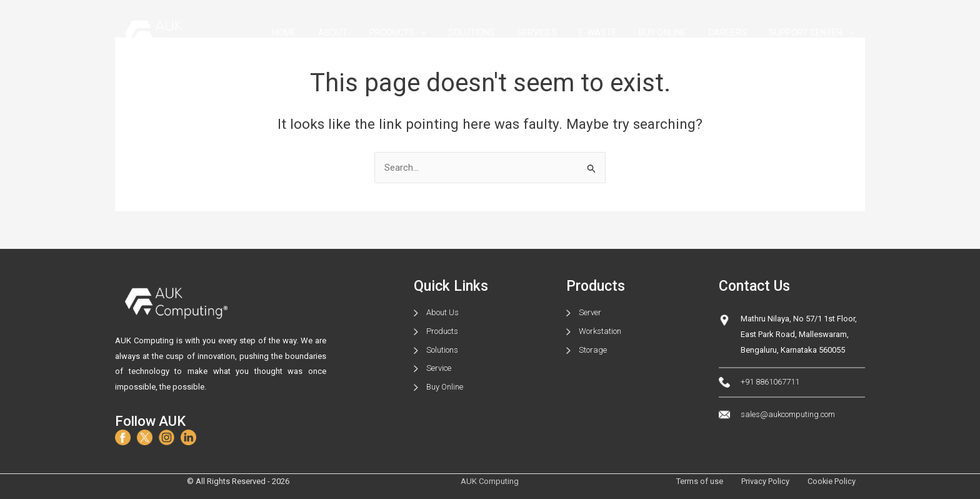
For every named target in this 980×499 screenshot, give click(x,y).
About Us (442, 312)
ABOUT (365, 33)
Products (442, 331)
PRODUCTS (426, 33)
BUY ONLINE (674, 33)
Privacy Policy (764, 481)
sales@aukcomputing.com (788, 414)
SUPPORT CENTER (814, 33)
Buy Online (445, 387)
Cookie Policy (831, 481)
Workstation (600, 331)
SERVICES (557, 33)
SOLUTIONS (496, 33)
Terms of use (698, 481)
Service (439, 369)
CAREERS (734, 33)
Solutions (442, 350)
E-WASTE (613, 33)
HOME (321, 33)
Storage (593, 350)
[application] (449, 33)
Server (590, 312)
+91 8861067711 (770, 382)
